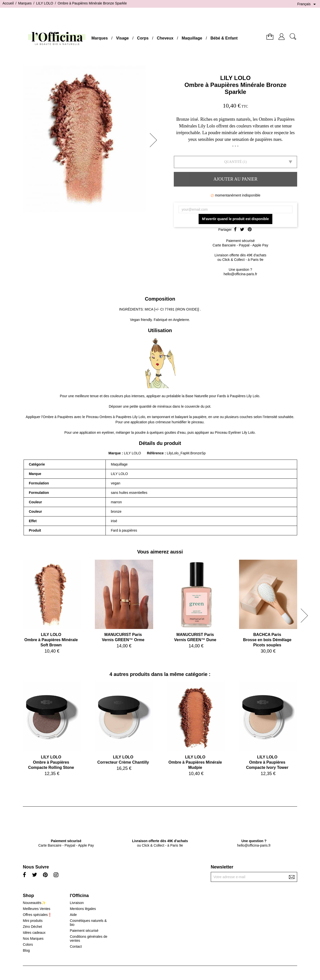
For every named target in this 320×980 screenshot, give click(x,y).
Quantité (233, 162)
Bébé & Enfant (224, 38)
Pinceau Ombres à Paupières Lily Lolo (115, 417)
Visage (122, 38)
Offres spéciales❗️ (37, 915)
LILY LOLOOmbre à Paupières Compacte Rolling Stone (51, 762)
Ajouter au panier (235, 179)
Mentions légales (83, 909)
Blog (26, 950)
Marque (115, 453)
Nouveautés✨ (34, 903)
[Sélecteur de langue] (307, 4)
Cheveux (165, 38)
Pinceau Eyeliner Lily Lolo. (235, 432)
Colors (28, 944)
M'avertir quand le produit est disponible (235, 219)
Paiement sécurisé (84, 931)
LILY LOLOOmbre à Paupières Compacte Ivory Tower (267, 762)
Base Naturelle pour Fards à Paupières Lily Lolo (222, 396)
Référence (156, 453)
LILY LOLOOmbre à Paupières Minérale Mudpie (195, 762)
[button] (155, 140)
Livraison (77, 903)
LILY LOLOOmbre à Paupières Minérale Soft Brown (51, 640)
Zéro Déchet (32, 927)
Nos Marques (33, 939)
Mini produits (33, 921)
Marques (100, 38)
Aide (73, 915)
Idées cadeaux (34, 933)
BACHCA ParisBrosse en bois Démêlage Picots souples (267, 640)
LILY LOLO (235, 78)
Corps (143, 38)
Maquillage (192, 38)
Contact (76, 946)
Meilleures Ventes (37, 909)
